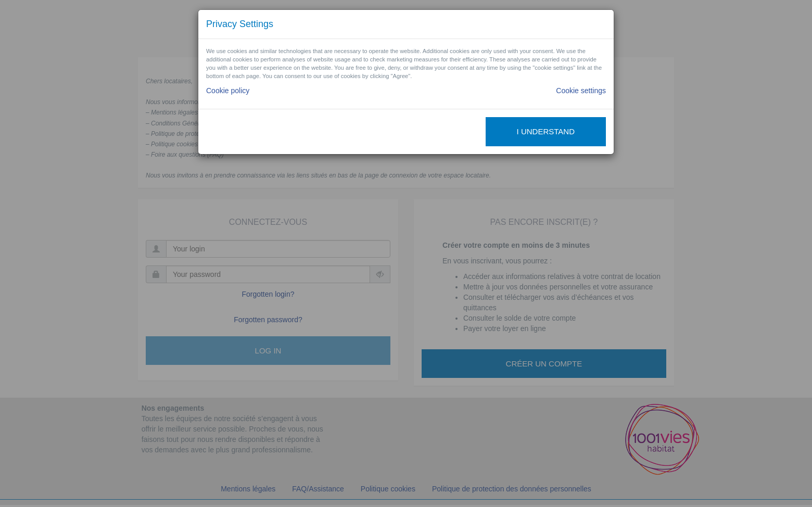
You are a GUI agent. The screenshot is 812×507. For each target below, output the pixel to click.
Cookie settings (581, 91)
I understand (546, 131)
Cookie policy (228, 91)
